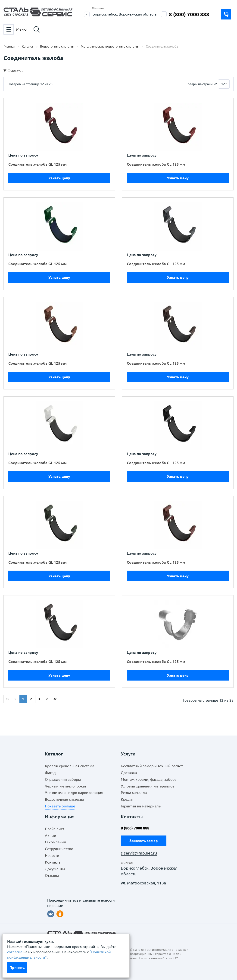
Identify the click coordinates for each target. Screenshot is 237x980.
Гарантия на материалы (141, 806)
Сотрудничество (59, 849)
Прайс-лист (55, 829)
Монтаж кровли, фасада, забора (149, 779)
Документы (55, 869)
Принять (17, 967)
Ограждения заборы (63, 779)
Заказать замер (226, 14)
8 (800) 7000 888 (189, 14)
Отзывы (52, 875)
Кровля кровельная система (70, 766)
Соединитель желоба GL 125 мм (37, 164)
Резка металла (134, 793)
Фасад (50, 773)
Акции (51, 835)
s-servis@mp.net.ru (139, 853)
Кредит (127, 799)
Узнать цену (59, 178)
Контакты (53, 862)
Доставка (129, 773)
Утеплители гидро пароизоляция (74, 793)
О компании (56, 842)
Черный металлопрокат (66, 786)
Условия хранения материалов (148, 786)
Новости (52, 855)
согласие (15, 952)
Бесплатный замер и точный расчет (152, 766)
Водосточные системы (64, 799)
